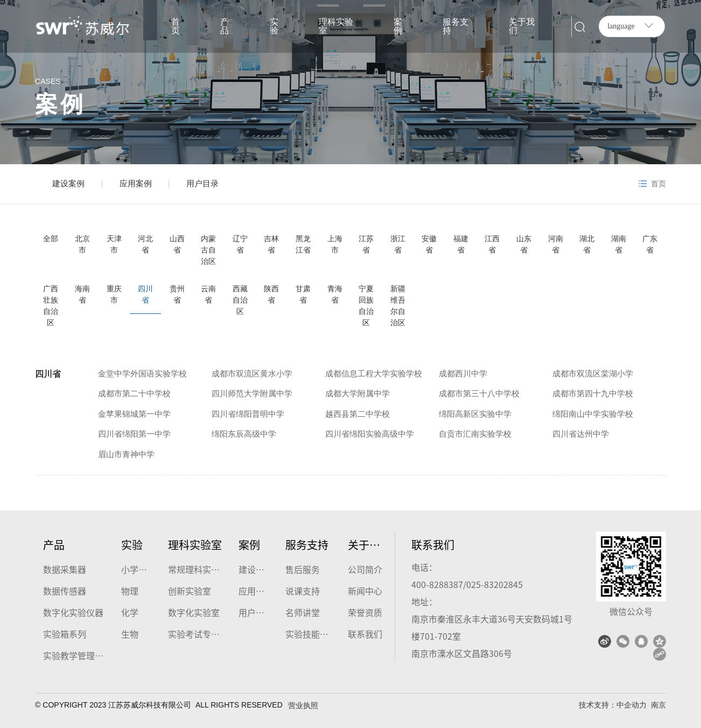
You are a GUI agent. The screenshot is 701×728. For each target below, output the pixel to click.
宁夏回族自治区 (366, 306)
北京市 (82, 244)
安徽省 (429, 244)
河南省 (556, 244)
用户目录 (202, 183)
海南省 (82, 294)
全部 (51, 239)
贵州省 (177, 294)
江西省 (492, 244)
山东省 (524, 244)
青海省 (335, 294)
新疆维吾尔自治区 (398, 306)
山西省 (177, 244)
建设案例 (68, 183)
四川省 (145, 294)
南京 (658, 705)
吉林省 (271, 244)
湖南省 (619, 244)
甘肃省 (303, 294)
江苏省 (366, 244)
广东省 (650, 244)
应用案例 (136, 183)
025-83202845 (495, 584)
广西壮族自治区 (51, 306)
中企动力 (632, 705)
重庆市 (114, 294)
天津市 (114, 244)
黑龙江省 (303, 244)
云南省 (208, 294)
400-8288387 (437, 584)
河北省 (145, 244)
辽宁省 (240, 244)
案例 (60, 104)
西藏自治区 (240, 300)
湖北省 (587, 244)
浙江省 (398, 244)
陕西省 (271, 294)
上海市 (335, 244)
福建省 (461, 244)
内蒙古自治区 (208, 250)
